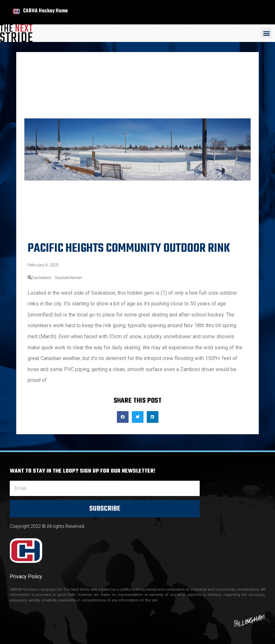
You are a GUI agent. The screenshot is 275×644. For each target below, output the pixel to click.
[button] (266, 33)
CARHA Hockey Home (45, 11)
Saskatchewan (68, 278)
